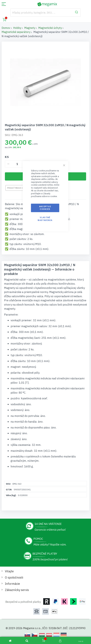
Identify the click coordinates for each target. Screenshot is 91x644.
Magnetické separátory (16, 32)
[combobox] (45, 13)
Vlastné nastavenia (45, 219)
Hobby (17, 28)
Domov (6, 28)
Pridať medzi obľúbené (19, 188)
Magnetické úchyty (50, 28)
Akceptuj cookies (45, 208)
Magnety (30, 28)
